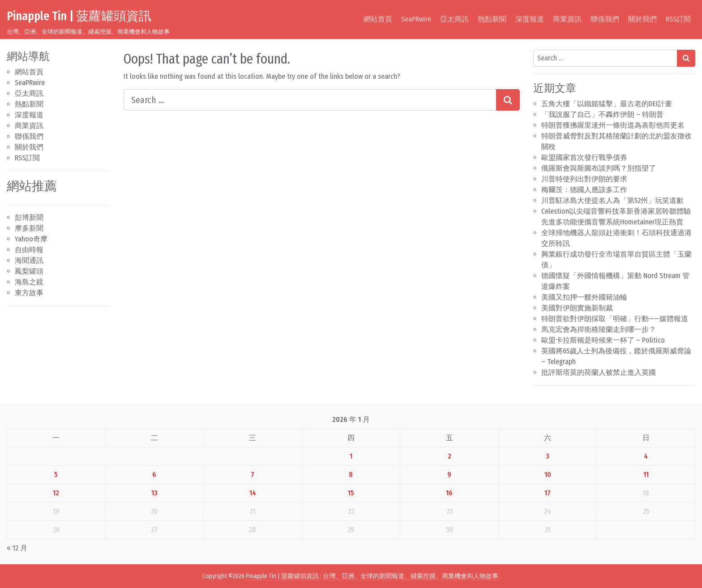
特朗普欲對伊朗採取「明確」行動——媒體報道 (615, 319)
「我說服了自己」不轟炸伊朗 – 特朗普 (602, 114)
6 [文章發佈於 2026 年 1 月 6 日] (154, 474)
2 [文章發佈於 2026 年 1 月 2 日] (449, 456)
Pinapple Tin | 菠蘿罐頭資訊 (79, 16)
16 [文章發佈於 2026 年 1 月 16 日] (449, 493)
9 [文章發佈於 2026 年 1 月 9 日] (449, 474)
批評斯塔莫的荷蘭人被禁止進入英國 (599, 372)
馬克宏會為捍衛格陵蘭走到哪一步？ (599, 329)
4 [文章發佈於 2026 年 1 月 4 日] (646, 456)
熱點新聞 (492, 19)
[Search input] (310, 100)
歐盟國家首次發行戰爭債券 (584, 157)
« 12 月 (17, 548)
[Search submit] (508, 100)
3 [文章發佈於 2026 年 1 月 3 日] (548, 456)
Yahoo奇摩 (31, 239)
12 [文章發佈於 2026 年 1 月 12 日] (56, 493)
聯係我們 (605, 19)
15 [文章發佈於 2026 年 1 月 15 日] (351, 493)
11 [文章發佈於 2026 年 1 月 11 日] (646, 474)
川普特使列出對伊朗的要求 (584, 179)
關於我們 (642, 19)
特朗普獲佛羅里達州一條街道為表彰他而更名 (613, 125)
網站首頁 (378, 19)
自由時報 (29, 250)
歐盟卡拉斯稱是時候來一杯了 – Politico (603, 340)
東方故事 (29, 293)
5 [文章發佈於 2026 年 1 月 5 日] (56, 474)
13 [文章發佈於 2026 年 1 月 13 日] (154, 493)
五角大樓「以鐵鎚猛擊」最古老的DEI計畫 (607, 104)
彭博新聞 (29, 217)
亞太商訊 (454, 19)
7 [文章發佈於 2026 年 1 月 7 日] (253, 474)
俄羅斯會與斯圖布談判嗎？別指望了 (599, 168)
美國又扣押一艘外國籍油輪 (584, 297)
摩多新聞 (29, 228)
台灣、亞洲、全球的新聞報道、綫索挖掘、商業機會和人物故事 (411, 576)
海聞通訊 (29, 260)
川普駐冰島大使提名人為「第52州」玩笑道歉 (612, 200)
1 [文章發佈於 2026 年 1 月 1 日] (351, 456)
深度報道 (530, 19)
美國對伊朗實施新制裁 (577, 308)
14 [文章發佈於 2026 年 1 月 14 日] (253, 493)
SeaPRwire (416, 19)
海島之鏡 (29, 282)
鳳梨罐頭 (29, 271)
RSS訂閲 (678, 19)
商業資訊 (567, 19)
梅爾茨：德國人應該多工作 (584, 190)
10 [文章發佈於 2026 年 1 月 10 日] (548, 474)
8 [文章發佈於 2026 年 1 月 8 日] (351, 474)
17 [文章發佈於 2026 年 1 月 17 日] (548, 493)
